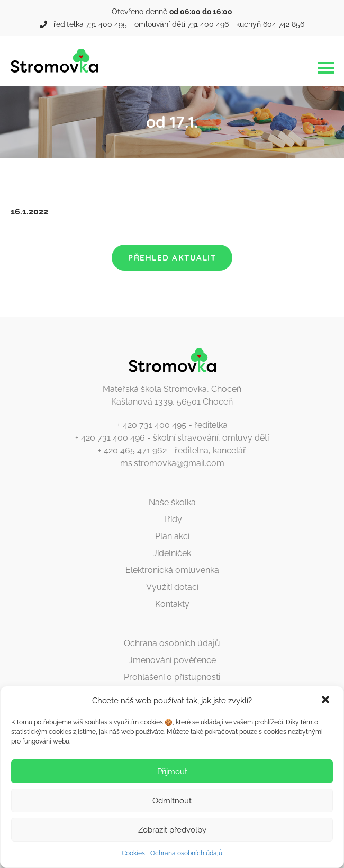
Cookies (133, 853)
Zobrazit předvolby (172, 830)
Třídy (172, 519)
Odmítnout (172, 801)
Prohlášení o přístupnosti (172, 677)
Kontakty (172, 604)
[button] (327, 701)
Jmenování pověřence (172, 660)
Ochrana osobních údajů (186, 853)
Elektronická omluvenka (172, 570)
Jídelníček (172, 553)
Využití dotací (172, 587)
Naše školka (172, 502)
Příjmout (172, 772)
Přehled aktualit (172, 258)
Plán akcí (172, 536)
